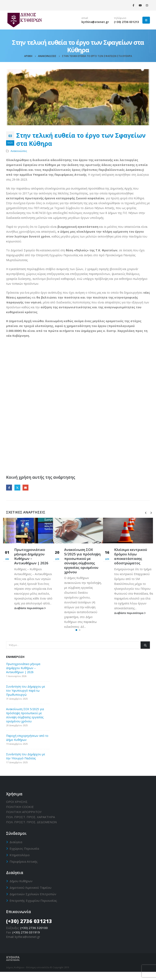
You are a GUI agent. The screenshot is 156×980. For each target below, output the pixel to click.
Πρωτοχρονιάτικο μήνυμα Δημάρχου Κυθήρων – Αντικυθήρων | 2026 (31, 556)
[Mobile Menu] (146, 20)
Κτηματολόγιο (20, 863)
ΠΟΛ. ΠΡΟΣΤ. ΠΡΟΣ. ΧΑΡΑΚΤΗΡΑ (30, 825)
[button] (76, 638)
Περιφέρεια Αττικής (24, 869)
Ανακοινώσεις (19, 151)
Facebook (9, 488)
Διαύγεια (16, 850)
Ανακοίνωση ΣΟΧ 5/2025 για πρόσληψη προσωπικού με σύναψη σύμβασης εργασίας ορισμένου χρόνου (82, 561)
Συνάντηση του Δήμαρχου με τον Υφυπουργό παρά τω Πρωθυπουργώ (26, 698)
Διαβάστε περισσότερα (30, 608)
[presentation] (146, 512)
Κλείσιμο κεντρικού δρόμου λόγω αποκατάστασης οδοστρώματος (131, 556)
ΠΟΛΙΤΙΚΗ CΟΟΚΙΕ (20, 815)
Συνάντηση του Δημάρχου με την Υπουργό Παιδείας (26, 764)
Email (25, 488)
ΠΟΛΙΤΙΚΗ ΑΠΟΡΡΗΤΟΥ (24, 820)
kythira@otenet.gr (95, 22)
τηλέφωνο (120, 18)
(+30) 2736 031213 (126, 22)
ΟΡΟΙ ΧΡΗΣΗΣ (17, 810)
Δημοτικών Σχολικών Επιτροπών (33, 902)
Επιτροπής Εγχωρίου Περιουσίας (33, 909)
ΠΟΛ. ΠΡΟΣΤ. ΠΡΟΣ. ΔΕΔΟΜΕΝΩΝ (31, 830)
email (85, 18)
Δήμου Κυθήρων (21, 889)
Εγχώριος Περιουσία (24, 856)
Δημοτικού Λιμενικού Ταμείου (30, 896)
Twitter (17, 488)
